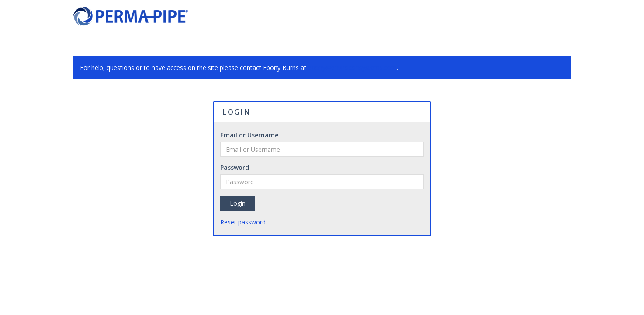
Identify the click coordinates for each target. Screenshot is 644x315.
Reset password (243, 222)
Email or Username (249, 135)
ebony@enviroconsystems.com (352, 68)
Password (235, 167)
